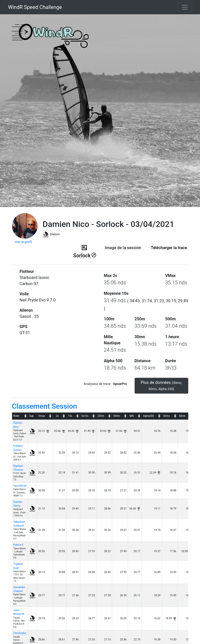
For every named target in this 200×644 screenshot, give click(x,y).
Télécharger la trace (169, 248)
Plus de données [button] (161, 385)
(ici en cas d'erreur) (123, 254)
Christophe (20, 633)
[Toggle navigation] (185, 7)
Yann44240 (20, 486)
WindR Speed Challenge (35, 7)
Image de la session (123, 248)
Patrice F (18, 545)
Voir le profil (23, 242)
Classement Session (45, 406)
